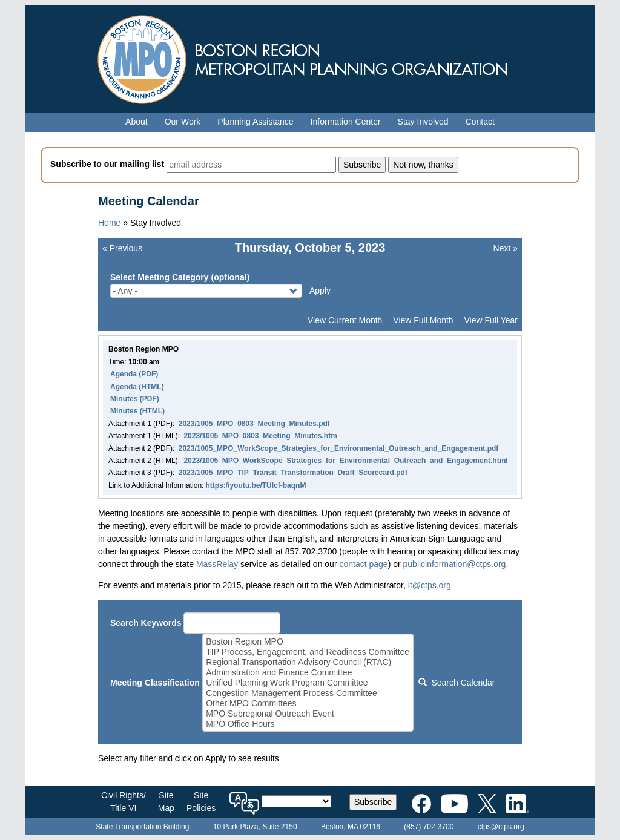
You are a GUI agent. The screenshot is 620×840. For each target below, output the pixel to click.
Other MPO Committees (308, 704)
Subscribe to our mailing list (107, 164)
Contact (480, 122)
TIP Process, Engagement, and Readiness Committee (308, 652)
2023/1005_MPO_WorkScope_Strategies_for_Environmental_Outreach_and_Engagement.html (345, 461)
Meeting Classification (155, 683)
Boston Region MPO (308, 642)
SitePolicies (201, 802)
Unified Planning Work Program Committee (308, 683)
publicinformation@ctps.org (455, 564)
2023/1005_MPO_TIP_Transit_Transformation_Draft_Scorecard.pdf (293, 473)
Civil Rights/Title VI (124, 802)
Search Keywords (146, 623)
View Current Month (345, 320)
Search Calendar (457, 683)
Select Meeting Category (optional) (180, 277)
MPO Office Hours (308, 724)
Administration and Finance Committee (308, 673)
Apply (320, 290)
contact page (363, 564)
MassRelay (217, 564)
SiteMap (166, 802)
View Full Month (423, 320)
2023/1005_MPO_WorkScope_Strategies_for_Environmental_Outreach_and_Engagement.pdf (339, 448)
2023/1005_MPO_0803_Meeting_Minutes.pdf (254, 424)
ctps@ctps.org (501, 827)
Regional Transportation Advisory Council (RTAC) (308, 662)
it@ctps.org (430, 585)
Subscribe (373, 802)
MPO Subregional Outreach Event (308, 714)
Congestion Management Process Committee (308, 693)
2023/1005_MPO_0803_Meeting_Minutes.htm (260, 436)
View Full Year (491, 320)
